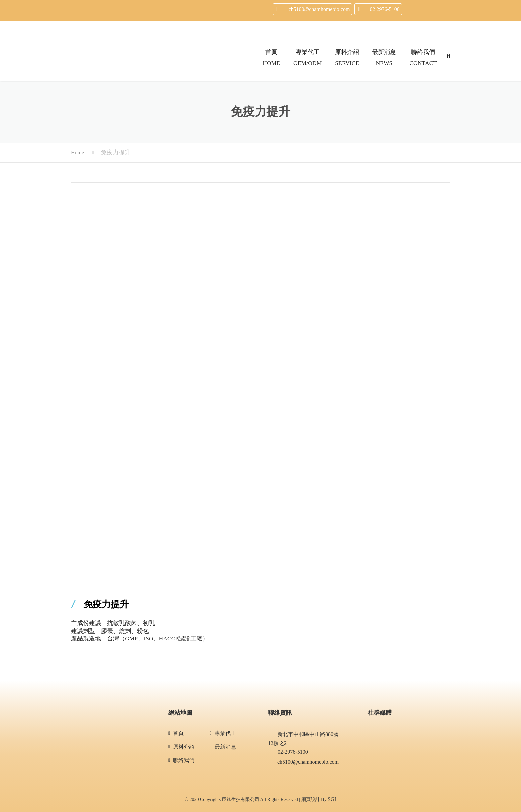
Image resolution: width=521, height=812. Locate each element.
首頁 (178, 733)
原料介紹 (184, 747)
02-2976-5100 (288, 752)
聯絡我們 (184, 760)
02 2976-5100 (385, 9)
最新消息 (225, 747)
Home (78, 152)
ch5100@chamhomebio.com (319, 9)
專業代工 (225, 733)
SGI (332, 799)
